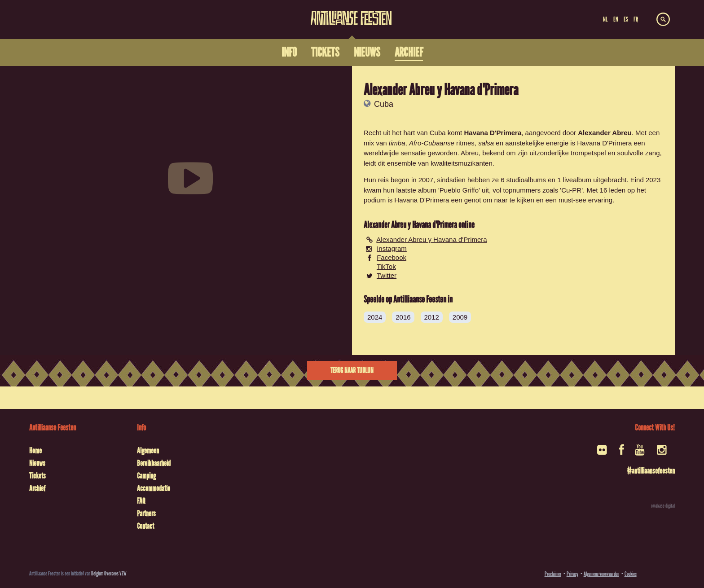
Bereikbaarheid (154, 463)
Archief (37, 488)
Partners (146, 513)
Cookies (631, 574)
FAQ (141, 501)
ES (626, 19)
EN (616, 19)
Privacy (572, 574)
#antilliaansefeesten (651, 471)
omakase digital (663, 506)
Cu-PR (571, 190)
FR (636, 19)
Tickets (37, 476)
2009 (460, 317)
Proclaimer (553, 574)
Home (35, 451)
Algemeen (148, 451)
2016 (403, 317)
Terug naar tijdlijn (352, 371)
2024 (375, 317)
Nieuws (37, 463)
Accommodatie (154, 488)
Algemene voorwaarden (601, 574)
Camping (146, 476)
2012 (432, 317)
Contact (145, 526)
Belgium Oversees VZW (109, 573)
